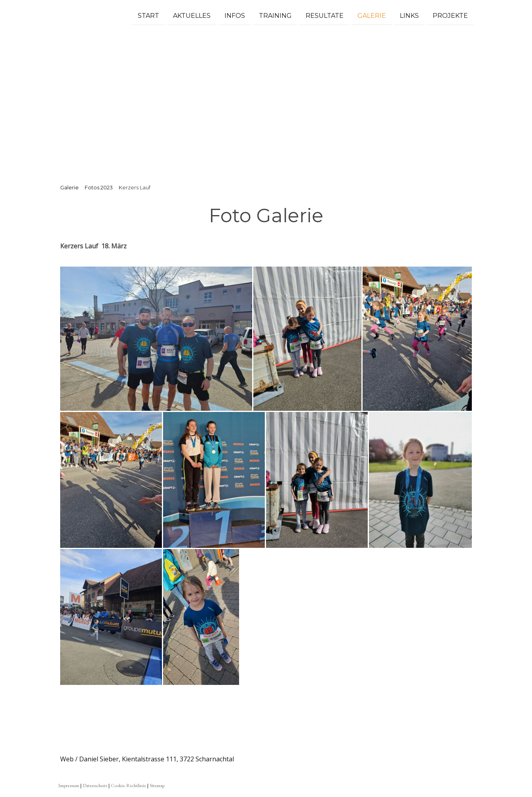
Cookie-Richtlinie (128, 785)
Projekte (450, 15)
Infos (235, 15)
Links (409, 15)
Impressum (69, 785)
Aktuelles (192, 15)
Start (148, 15)
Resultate (325, 15)
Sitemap (157, 785)
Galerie (372, 15)
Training (275, 15)
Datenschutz (95, 785)
